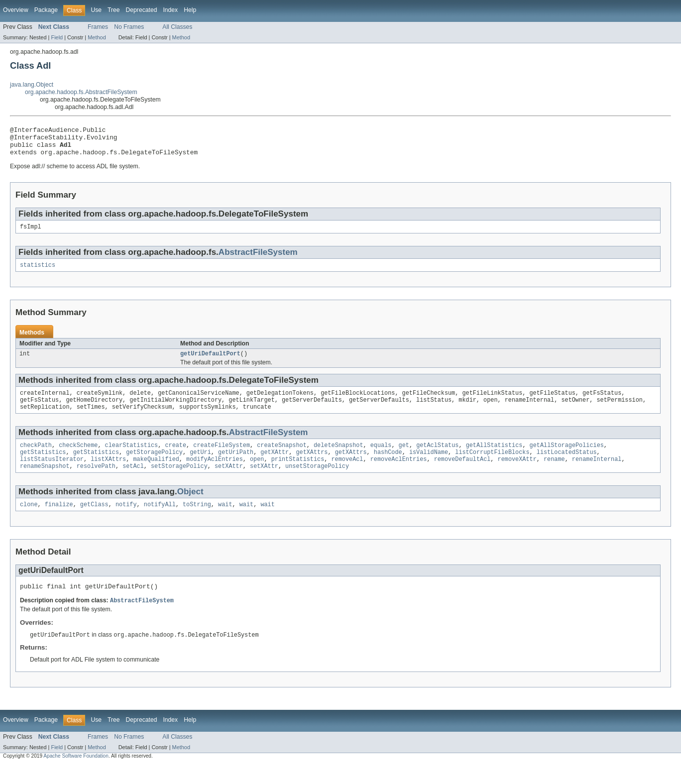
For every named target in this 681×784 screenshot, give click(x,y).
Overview (16, 10)
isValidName (429, 466)
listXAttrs (108, 474)
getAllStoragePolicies (566, 458)
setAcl (133, 482)
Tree (114, 10)
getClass (94, 521)
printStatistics (298, 474)
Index (170, 10)
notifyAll (160, 521)
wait (225, 521)
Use (96, 10)
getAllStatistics (494, 458)
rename (554, 474)
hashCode (388, 466)
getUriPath (236, 466)
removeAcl (347, 474)
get (403, 458)
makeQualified (156, 474)
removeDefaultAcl (462, 474)
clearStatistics (132, 458)
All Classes (177, 27)
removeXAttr (517, 474)
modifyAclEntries (215, 474)
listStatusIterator (52, 474)
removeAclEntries (399, 474)
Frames (98, 27)
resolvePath (96, 482)
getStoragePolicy (154, 466)
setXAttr (229, 482)
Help (190, 10)
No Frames (129, 27)
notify (126, 521)
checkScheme (78, 458)
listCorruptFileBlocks (492, 466)
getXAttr (275, 466)
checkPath (36, 458)
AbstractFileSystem (258, 259)
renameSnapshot (45, 482)
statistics (38, 273)
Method (97, 37)
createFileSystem (222, 458)
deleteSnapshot (339, 458)
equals (381, 458)
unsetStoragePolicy (317, 482)
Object (190, 507)
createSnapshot (282, 458)
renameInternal (597, 474)
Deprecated (142, 10)
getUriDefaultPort (210, 362)
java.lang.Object (32, 85)
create (175, 458)
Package (46, 10)
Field (57, 37)
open (257, 474)
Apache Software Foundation (76, 775)
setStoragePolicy (179, 482)
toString (197, 521)
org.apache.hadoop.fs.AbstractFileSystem (81, 92)
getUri (200, 466)
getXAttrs (312, 466)
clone (29, 521)
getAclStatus (437, 458)
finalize (59, 521)
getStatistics (43, 466)
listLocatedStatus (567, 466)
